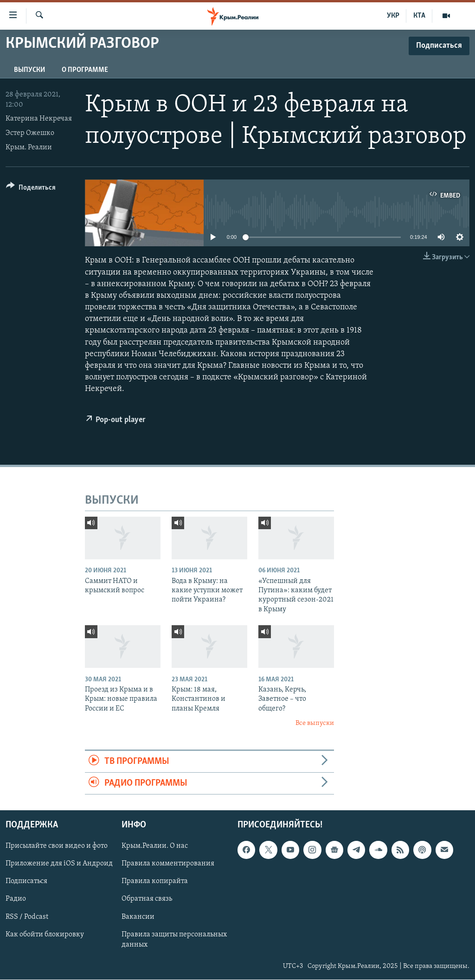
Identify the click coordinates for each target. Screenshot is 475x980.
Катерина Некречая (39, 119)
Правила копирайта (155, 882)
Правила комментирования (168, 864)
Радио (16, 899)
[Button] (31, 189)
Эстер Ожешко (30, 133)
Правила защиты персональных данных (174, 940)
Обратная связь (147, 899)
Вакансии (138, 917)
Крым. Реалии (29, 147)
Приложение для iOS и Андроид (59, 864)
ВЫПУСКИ (29, 70)
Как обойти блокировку (45, 935)
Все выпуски (315, 723)
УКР (393, 16)
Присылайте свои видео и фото (57, 846)
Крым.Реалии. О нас (155, 846)
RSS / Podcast (27, 917)
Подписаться (26, 882)
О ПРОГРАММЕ (85, 70)
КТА (419, 16)
